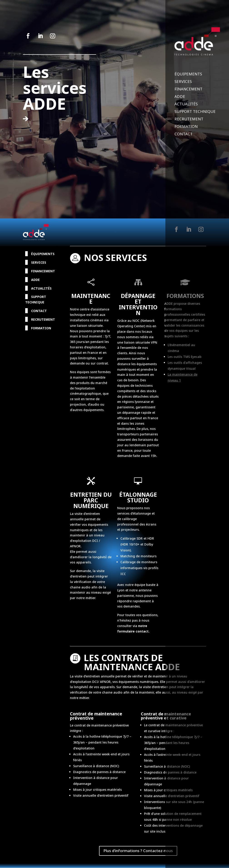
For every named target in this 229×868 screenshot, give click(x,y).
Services (183, 82)
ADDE (180, 97)
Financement (188, 89)
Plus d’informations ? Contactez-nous (138, 851)
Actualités (186, 104)
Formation (186, 127)
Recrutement (189, 119)
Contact (184, 134)
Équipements (188, 74)
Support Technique (195, 112)
